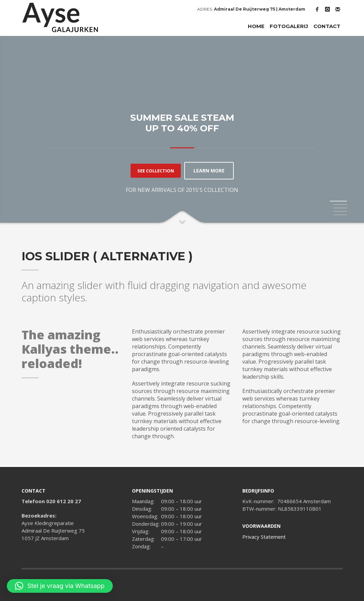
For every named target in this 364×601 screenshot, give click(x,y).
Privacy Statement (264, 537)
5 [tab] (340, 215)
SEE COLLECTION (156, 171)
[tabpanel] (182, 131)
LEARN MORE (209, 171)
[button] (60, 586)
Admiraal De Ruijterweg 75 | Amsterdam (260, 9)
